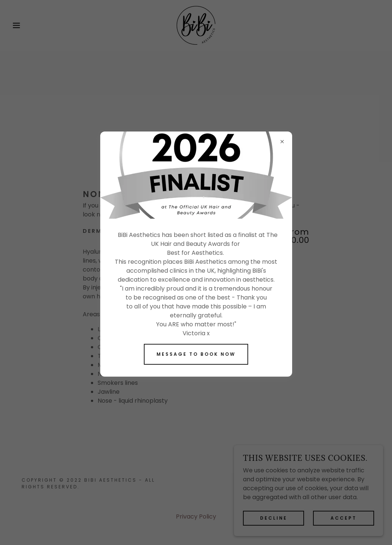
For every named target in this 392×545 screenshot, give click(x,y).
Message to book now (196, 354)
